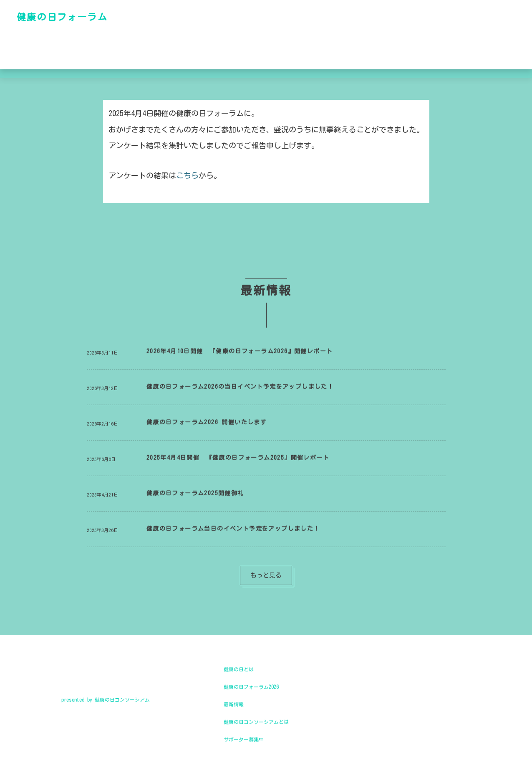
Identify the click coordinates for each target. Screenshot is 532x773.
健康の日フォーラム (62, 17)
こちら (187, 175)
